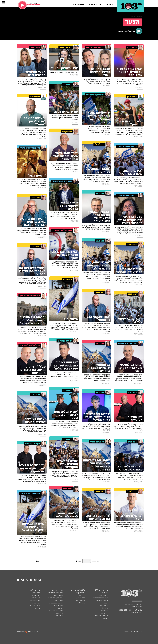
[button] (109, 4)
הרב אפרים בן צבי (80, 600)
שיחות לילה (82, 603)
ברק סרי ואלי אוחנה (102, 600)
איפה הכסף (105, 611)
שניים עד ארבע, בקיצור (55, 603)
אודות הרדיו (36, 595)
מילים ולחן (59, 613)
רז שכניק (106, 618)
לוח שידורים (36, 598)
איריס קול (105, 608)
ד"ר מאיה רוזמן (81, 598)
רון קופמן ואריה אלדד (102, 616)
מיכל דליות (82, 595)
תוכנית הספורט (104, 606)
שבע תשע (105, 593)
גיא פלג (106, 603)
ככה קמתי (60, 608)
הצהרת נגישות (35, 603)
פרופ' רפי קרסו (81, 593)
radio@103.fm (137, 606)
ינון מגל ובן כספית (103, 595)
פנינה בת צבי (105, 613)
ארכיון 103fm (58, 616)
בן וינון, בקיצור (58, 595)
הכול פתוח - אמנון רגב (56, 611)
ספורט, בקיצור (58, 600)
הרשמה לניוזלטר (35, 606)
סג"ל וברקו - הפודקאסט (55, 598)
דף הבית (140, 17)
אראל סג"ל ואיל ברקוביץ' (101, 598)
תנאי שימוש (36, 593)
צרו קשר (37, 608)
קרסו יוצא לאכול (57, 606)
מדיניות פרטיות (35, 600)
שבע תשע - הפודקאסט (55, 593)
